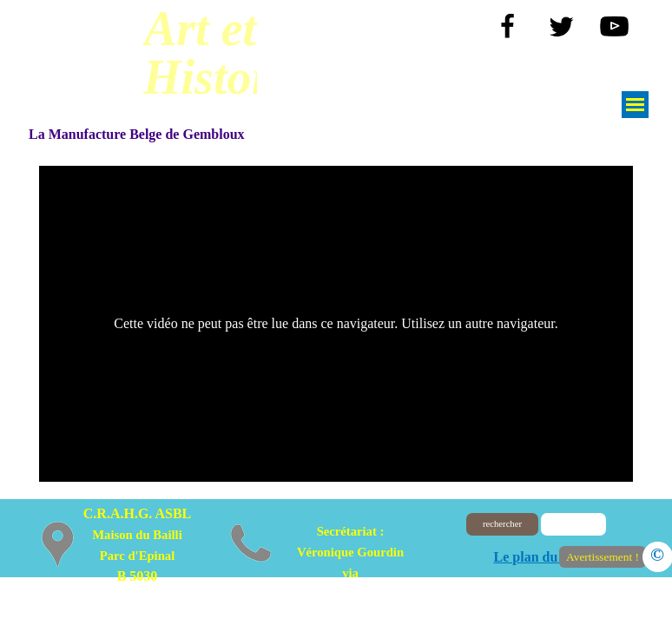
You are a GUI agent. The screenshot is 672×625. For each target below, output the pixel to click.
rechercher (502, 524)
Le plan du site (538, 557)
